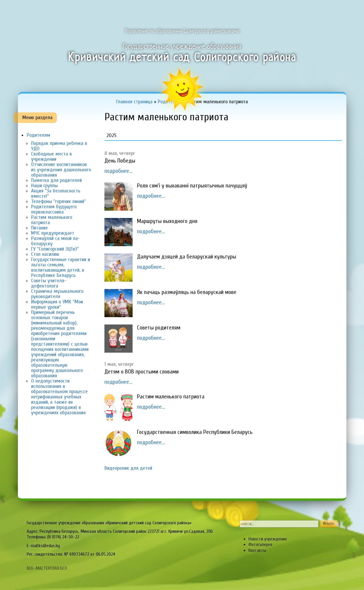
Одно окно (130, 8)
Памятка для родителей (56, 180)
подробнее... (118, 171)
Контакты (257, 550)
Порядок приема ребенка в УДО (59, 146)
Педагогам (215, 8)
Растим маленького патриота (52, 220)
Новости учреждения (268, 539)
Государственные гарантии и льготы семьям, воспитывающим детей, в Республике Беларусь (61, 267)
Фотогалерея (260, 545)
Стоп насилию (45, 254)
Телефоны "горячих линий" (59, 201)
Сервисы (332, 8)
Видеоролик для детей (128, 468)
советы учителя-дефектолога (49, 283)
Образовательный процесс (172, 8)
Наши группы (44, 186)
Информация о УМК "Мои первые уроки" (57, 304)
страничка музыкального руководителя (57, 294)
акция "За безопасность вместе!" (56, 193)
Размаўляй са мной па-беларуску (55, 241)
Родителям (249, 8)
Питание (39, 228)
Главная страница (43, 8)
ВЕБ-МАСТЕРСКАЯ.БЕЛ (47, 568)
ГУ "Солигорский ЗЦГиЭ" (55, 249)
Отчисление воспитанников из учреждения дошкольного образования (61, 170)
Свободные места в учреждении (51, 157)
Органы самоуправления (293, 8)
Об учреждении (91, 8)
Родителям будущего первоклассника (54, 209)
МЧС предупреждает (53, 233)
